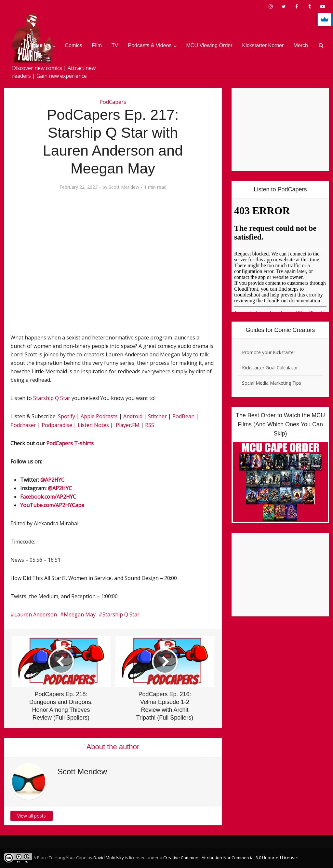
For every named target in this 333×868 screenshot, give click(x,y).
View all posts (32, 816)
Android (133, 416)
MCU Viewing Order (209, 45)
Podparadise (57, 425)
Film (97, 45)
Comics (74, 45)
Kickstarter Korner (263, 45)
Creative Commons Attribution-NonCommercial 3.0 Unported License (230, 858)
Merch (301, 45)
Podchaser (23, 425)
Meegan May (80, 614)
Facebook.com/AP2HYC (48, 497)
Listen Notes (93, 425)
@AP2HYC (52, 480)
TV (115, 45)
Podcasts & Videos (150, 45)
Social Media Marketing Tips (272, 383)
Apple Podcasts (99, 416)
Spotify (67, 416)
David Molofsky (109, 858)
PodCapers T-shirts (70, 443)
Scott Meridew (124, 187)
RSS (150, 425)
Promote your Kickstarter (269, 352)
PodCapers (113, 102)
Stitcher (157, 416)
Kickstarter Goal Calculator (270, 368)
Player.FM (128, 425)
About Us (40, 45)
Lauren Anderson (36, 614)
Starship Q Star (52, 398)
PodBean (183, 416)
